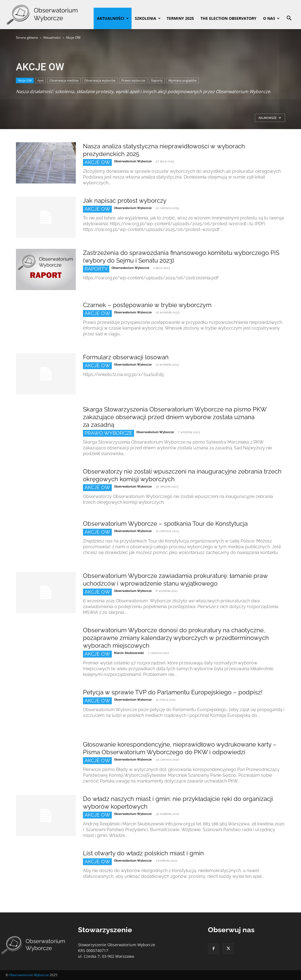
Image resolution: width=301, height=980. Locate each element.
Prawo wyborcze (133, 80)
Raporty (157, 80)
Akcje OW (25, 80)
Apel (41, 80)
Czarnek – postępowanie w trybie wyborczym (147, 305)
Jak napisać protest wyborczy (125, 201)
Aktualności (113, 18)
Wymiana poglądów (182, 80)
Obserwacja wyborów (100, 80)
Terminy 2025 (180, 18)
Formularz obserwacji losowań (126, 357)
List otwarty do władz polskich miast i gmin (143, 853)
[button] (289, 19)
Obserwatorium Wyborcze (133, 161)
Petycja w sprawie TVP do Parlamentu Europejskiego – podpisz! (173, 692)
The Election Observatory (228, 18)
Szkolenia (148, 18)
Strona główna (27, 37)
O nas (271, 18)
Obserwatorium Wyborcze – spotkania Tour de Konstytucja (165, 524)
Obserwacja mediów (64, 80)
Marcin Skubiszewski (129, 653)
